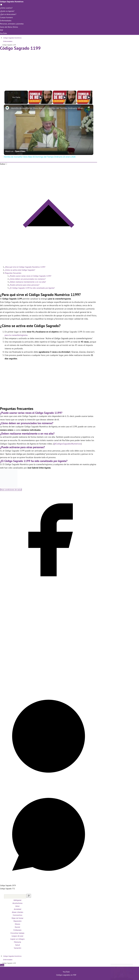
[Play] (64, 97)
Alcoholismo (17, 903)
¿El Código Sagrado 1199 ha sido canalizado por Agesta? (32, 288)
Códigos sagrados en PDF (66, 975)
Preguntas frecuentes (13, 273)
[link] (8, 108)
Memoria (17, 942)
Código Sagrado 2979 (8, 885)
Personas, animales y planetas (12, 24)
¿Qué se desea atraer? (9, 14)
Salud (17, 945)
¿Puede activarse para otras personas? (24, 285)
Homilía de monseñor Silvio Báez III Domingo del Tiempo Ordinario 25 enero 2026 (48, 108)
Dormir (17, 927)
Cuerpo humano (6, 17)
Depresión (18, 921)
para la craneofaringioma (16, 335)
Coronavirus (18, 915)
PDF (2, 30)
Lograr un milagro (17, 939)
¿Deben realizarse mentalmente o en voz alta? (28, 282)
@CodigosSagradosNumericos (67, 444)
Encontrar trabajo (17, 933)
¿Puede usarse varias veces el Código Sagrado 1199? (30, 276)
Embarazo (17, 930)
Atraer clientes (18, 912)
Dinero (18, 924)
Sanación (18, 948)
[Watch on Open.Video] (15, 151)
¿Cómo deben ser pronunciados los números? (27, 279)
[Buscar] (29, 896)
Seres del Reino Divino (9, 27)
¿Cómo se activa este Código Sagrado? (20, 270)
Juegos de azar (17, 936)
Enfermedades (6, 21)
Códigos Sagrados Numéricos (12, 2)
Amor (17, 906)
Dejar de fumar (17, 918)
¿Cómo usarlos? (6, 8)
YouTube (3, 33)
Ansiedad (18, 909)
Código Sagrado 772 (7, 889)
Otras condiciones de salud (11, 490)
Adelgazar (17, 900)
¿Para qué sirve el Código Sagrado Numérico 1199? (25, 267)
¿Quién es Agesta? (7, 11)
